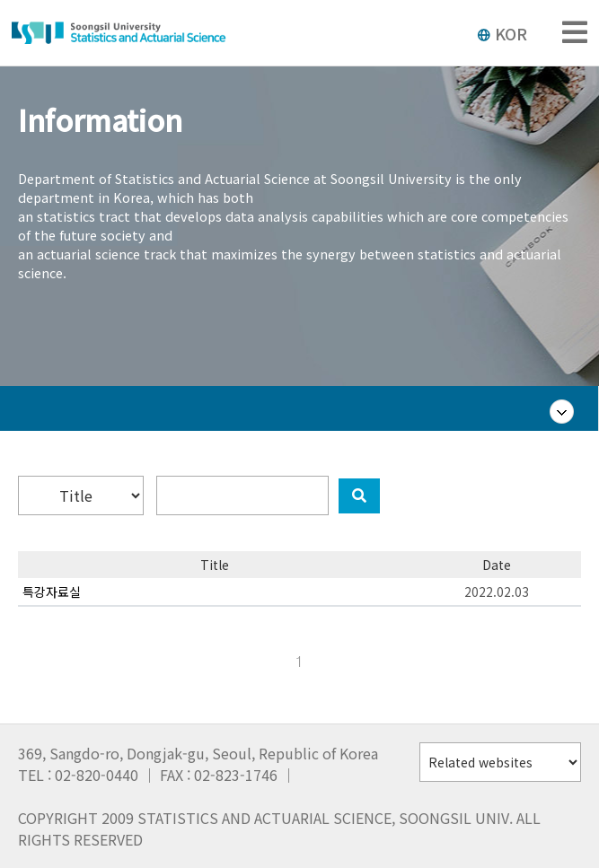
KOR (502, 33)
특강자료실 (52, 592)
